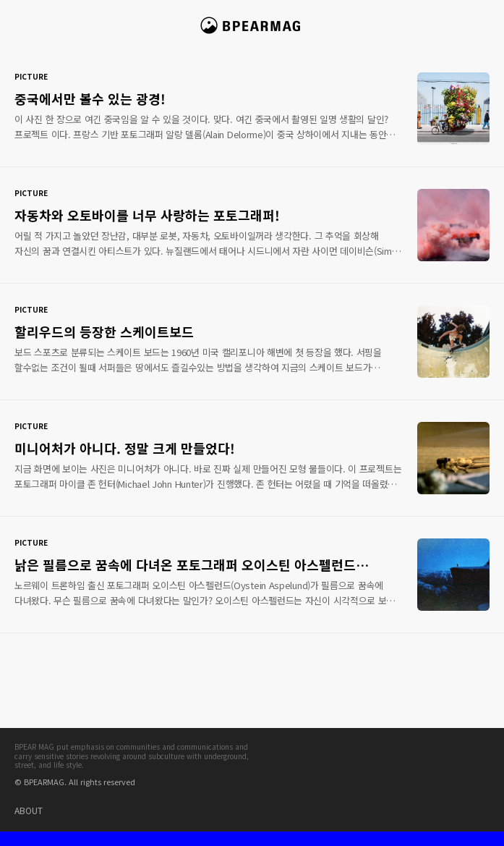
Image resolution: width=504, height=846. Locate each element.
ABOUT (29, 810)
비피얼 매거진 (252, 32)
